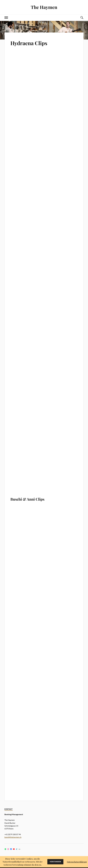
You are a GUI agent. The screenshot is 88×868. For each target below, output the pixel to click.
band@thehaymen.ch (13, 837)
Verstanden (55, 862)
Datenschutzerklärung (77, 862)
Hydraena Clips (29, 43)
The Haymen (44, 7)
